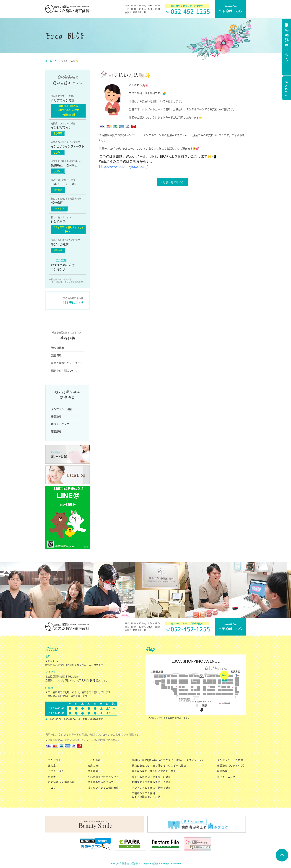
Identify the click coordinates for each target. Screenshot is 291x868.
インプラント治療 (61, 409)
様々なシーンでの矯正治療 (103, 788)
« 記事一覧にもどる (172, 182)
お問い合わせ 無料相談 (61, 782)
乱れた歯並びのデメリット (67, 363)
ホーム (49, 61)
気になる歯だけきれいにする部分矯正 (154, 771)
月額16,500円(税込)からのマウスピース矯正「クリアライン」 (168, 760)
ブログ (52, 788)
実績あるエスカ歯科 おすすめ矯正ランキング (146, 795)
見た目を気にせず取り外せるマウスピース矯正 (159, 765)
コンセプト (55, 760)
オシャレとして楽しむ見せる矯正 (151, 788)
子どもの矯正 (95, 760)
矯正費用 (56, 355)
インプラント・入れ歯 (230, 760)
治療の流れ (58, 348)
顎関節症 (56, 431)
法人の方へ (286, 89)
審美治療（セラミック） (231, 765)
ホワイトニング (60, 424)
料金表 (52, 777)
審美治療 (56, 416)
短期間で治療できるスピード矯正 (151, 782)
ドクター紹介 (56, 771)
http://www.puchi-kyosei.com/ (123, 166)
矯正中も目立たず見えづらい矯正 (151, 777)
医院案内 (53, 765)
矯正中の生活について (64, 370)
